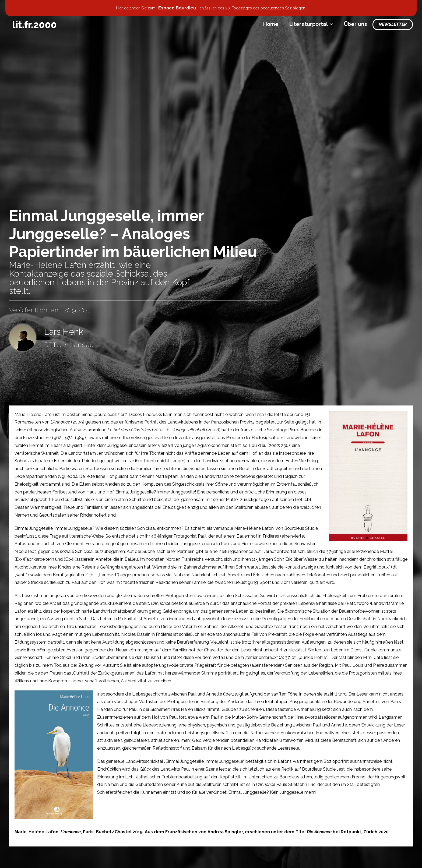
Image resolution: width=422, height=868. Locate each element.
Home (271, 24)
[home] (34, 25)
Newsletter (393, 24)
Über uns (356, 24)
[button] (311, 24)
